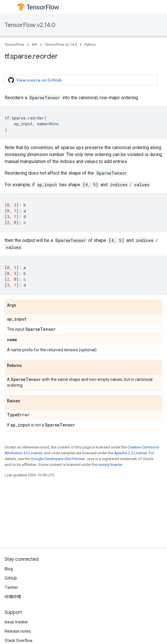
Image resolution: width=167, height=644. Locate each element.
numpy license (110, 465)
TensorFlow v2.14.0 (30, 25)
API (34, 45)
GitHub (11, 578)
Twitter (11, 587)
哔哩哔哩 (13, 597)
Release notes (18, 631)
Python (90, 45)
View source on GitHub (35, 80)
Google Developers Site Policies (58, 459)
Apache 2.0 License (130, 453)
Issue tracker (16, 622)
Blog (9, 569)
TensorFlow (14, 45)
